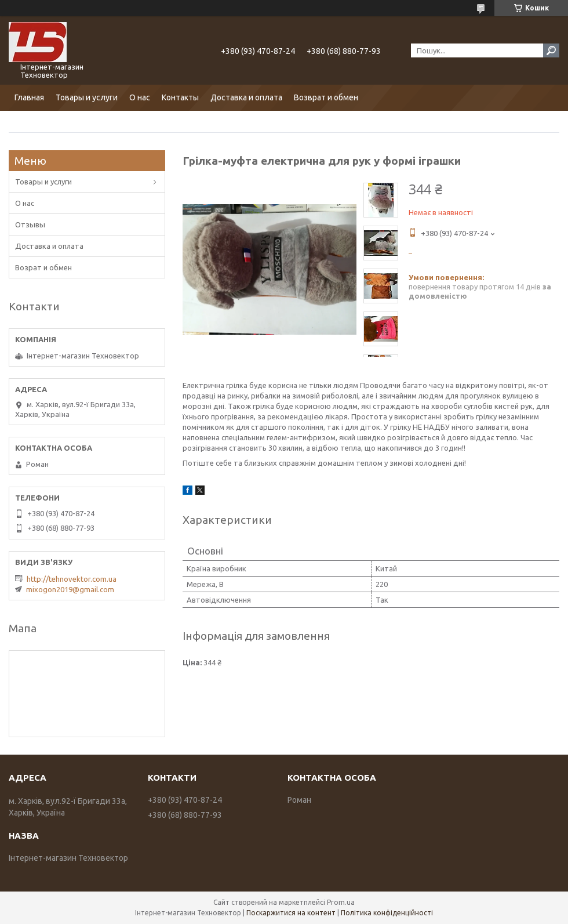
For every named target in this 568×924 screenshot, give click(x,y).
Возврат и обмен (326, 97)
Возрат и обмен (43, 267)
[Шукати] (551, 50)
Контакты (180, 97)
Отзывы (30, 224)
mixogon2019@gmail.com (70, 589)
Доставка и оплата (246, 97)
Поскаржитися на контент (291, 913)
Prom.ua (341, 902)
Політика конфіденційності (387, 913)
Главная (29, 97)
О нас (140, 97)
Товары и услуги (87, 97)
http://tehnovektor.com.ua (72, 579)
